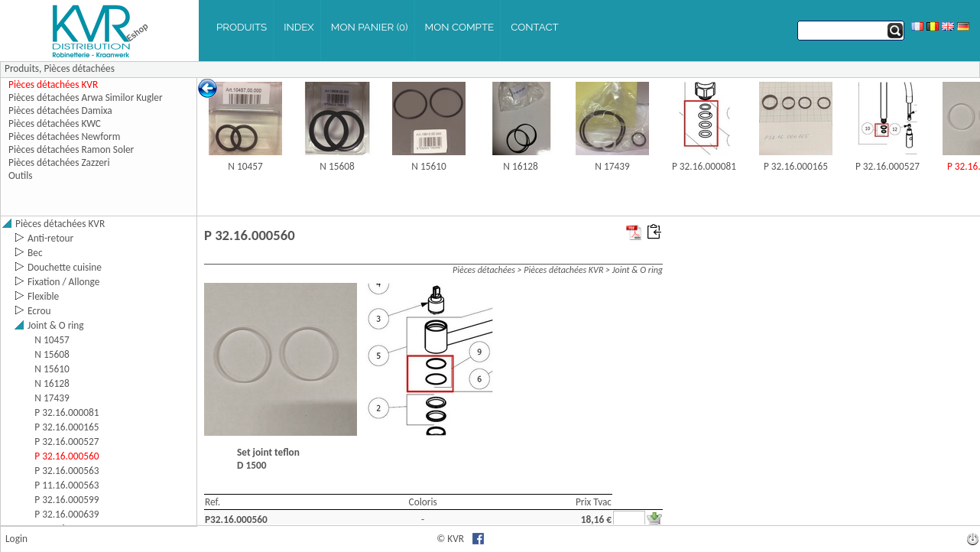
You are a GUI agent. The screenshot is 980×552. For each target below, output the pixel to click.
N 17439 (612, 166)
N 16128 (520, 166)
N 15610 (428, 166)
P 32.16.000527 (888, 166)
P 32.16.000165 (796, 166)
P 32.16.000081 (704, 166)
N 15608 (337, 166)
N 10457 (245, 166)
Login (16, 539)
